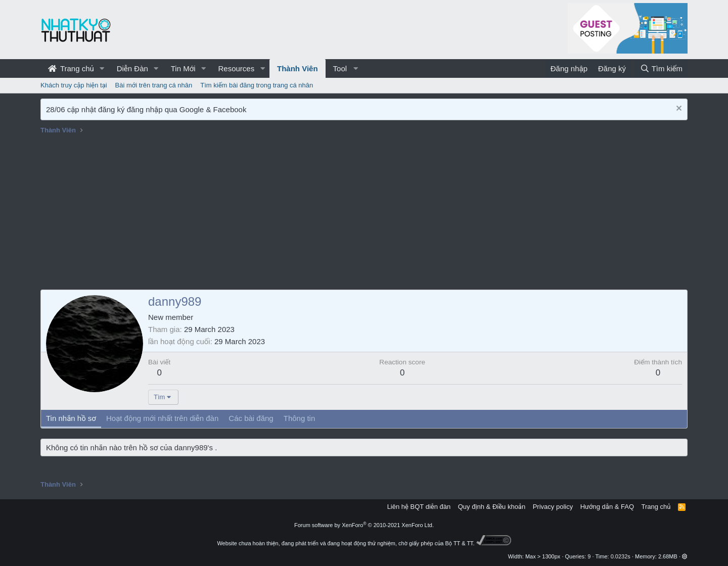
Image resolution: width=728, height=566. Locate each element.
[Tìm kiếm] (661, 68)
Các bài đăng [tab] (251, 418)
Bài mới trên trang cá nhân (154, 85)
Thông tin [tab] (300, 418)
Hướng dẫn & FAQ (607, 507)
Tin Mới (183, 68)
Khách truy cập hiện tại (74, 85)
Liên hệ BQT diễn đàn (419, 507)
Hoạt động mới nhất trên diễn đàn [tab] (162, 418)
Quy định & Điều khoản (492, 507)
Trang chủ (71, 68)
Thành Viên (298, 68)
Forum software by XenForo (364, 525)
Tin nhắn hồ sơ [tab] (71, 418)
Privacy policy (553, 507)
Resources (236, 68)
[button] (102, 68)
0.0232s (621, 556)
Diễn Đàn (132, 68)
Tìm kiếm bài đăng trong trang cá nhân (257, 85)
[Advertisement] (364, 214)
